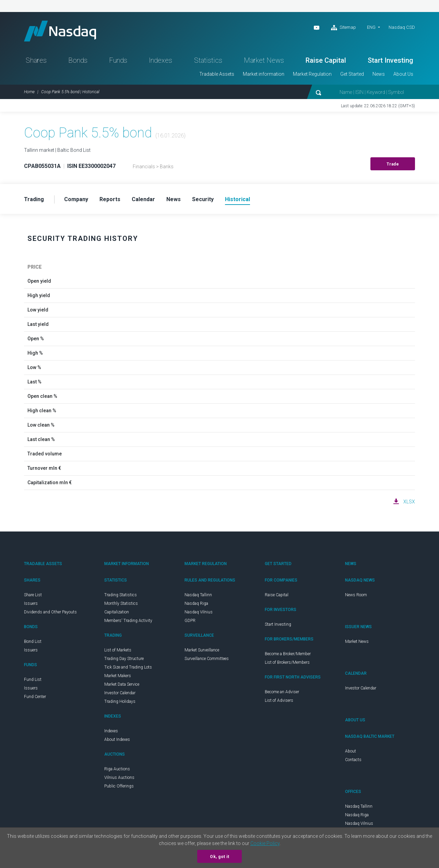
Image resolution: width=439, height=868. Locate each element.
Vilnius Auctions (119, 778)
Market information (264, 74)
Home (29, 92)
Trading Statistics (121, 595)
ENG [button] (371, 27)
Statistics (208, 60)
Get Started (352, 74)
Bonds (78, 60)
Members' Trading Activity (128, 621)
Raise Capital (326, 60)
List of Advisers (279, 700)
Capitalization (117, 612)
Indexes (161, 60)
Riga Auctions (117, 769)
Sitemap (343, 28)
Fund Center (35, 697)
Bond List (33, 641)
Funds (118, 60)
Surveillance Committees (207, 659)
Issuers (31, 603)
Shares (36, 60)
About (351, 751)
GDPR (190, 621)
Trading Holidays (120, 701)
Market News (264, 60)
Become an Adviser (282, 692)
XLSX (409, 502)
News (379, 74)
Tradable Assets (217, 74)
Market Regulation (312, 74)
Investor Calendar (120, 693)
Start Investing (390, 60)
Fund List (33, 680)
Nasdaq (60, 31)
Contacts (353, 760)
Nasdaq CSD (402, 27)
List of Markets (118, 650)
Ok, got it (219, 857)
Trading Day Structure (124, 659)
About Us (403, 74)
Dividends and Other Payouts (50, 612)
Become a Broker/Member (288, 654)
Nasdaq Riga (196, 603)
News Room (356, 595)
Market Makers (118, 676)
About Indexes (117, 739)
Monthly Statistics (121, 603)
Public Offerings (119, 786)
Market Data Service (122, 684)
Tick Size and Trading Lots (128, 667)
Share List (33, 595)
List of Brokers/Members (287, 662)
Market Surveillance (202, 650)
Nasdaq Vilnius (199, 612)
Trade (393, 164)
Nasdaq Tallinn (198, 595)
